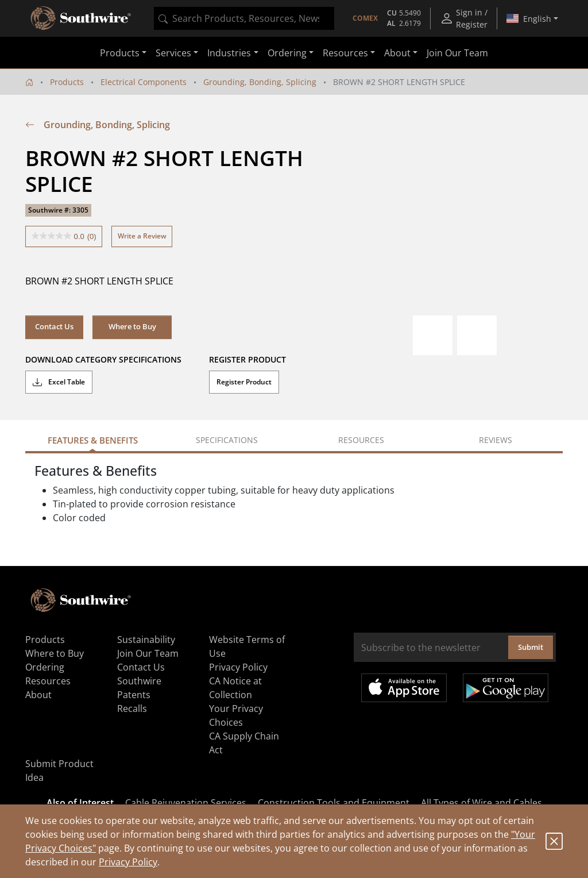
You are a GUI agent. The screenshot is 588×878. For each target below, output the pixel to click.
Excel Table (59, 382)
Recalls (132, 708)
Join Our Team (457, 53)
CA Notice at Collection (235, 688)
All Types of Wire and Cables (481, 803)
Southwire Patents (139, 688)
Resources (48, 681)
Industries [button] (229, 53)
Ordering (45, 667)
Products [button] (120, 53)
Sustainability (146, 640)
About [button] (397, 53)
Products (67, 82)
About (38, 695)
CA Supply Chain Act (244, 743)
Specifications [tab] (227, 440)
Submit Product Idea (59, 771)
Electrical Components (144, 82)
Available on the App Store (404, 688)
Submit (531, 647)
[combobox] (244, 18)
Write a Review (142, 236)
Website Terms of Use (247, 646)
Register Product (244, 382)
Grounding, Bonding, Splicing (260, 82)
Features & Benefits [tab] (93, 440)
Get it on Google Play (506, 688)
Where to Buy (132, 326)
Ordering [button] (287, 53)
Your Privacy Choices (236, 715)
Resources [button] (345, 53)
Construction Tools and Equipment (334, 803)
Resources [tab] (361, 440)
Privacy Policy (128, 862)
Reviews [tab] (496, 440)
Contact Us (54, 326)
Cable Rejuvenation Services (186, 803)
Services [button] (173, 53)
